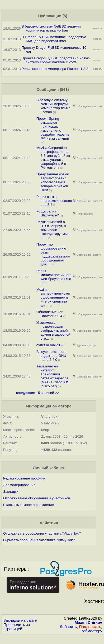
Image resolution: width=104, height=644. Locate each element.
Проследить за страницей (17, 627)
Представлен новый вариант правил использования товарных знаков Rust (53, 182)
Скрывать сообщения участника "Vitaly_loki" (39, 540)
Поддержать (90, 627)
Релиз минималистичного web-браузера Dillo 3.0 (54, 277)
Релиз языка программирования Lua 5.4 (54, 201)
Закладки (11, 492)
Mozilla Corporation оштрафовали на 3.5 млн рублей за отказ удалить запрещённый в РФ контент (53, 158)
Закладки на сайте (20, 620)
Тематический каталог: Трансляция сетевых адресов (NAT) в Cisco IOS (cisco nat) (53, 376)
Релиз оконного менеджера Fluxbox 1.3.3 (55, 69)
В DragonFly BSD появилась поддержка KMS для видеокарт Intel (54, 39)
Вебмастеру (91, 631)
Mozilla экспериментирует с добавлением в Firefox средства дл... (53, 297)
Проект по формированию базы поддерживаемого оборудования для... (53, 254)
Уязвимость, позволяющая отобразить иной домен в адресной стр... (53, 330)
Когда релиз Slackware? (48, 213)
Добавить (68, 627)
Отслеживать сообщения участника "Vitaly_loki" (42, 533)
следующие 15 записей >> (38, 393)
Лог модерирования (19, 485)
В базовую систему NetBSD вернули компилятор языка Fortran (51, 28)
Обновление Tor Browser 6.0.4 (49, 314)
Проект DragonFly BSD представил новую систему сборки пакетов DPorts (56, 60)
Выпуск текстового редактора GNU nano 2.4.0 (51, 356)
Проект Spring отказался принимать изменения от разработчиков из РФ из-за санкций (53, 128)
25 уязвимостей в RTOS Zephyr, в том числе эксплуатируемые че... (53, 230)
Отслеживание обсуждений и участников (37, 498)
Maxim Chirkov (88, 623)
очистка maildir (48, 345)
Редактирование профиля (24, 478)
